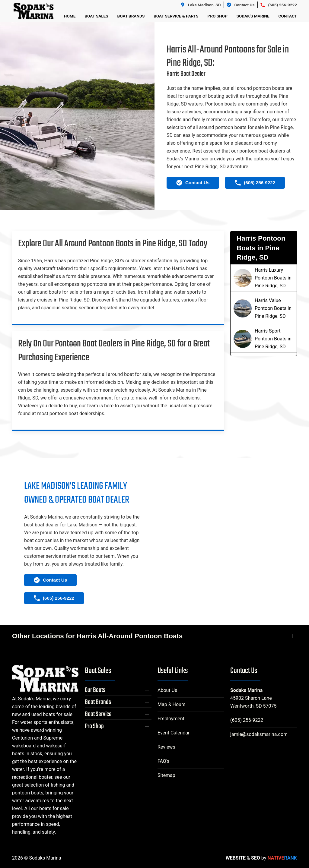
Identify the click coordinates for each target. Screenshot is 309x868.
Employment (171, 719)
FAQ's (163, 761)
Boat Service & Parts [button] (176, 16)
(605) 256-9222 (247, 720)
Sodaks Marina (246, 690)
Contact (288, 16)
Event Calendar (174, 733)
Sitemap (166, 775)
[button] (118, 690)
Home (70, 16)
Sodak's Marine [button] (253, 16)
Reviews (166, 747)
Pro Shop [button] (218, 16)
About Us (167, 690)
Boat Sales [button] (96, 16)
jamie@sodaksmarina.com (259, 734)
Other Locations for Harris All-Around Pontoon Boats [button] (97, 636)
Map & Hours (172, 704)
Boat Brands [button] (131, 16)
